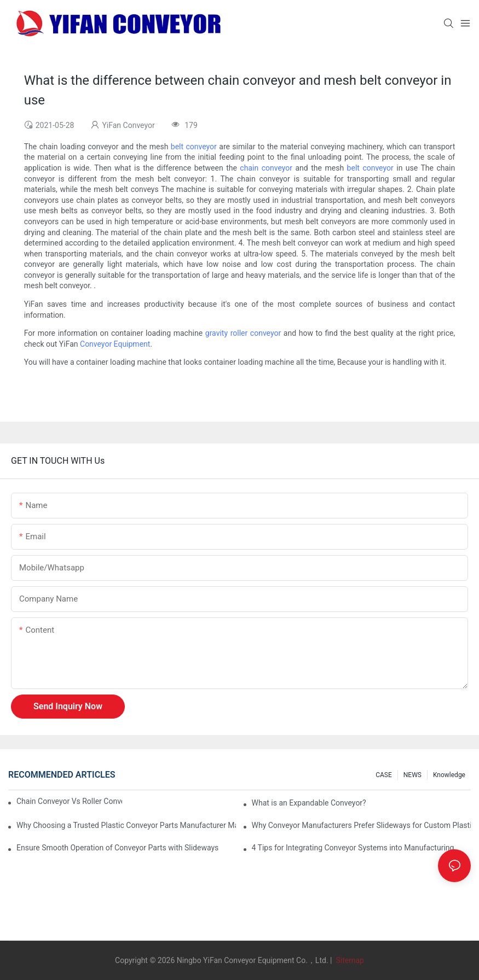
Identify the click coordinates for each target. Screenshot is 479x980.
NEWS (412, 775)
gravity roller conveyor (243, 333)
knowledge (449, 775)
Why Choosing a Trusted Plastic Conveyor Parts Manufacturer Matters (126, 825)
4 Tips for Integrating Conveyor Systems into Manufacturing (353, 848)
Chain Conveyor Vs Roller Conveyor (69, 801)
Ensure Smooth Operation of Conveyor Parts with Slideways (117, 848)
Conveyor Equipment (115, 344)
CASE (384, 775)
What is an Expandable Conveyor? (309, 803)
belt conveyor (194, 147)
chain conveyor (266, 168)
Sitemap (349, 960)
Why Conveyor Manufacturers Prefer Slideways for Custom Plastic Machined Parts (362, 825)
